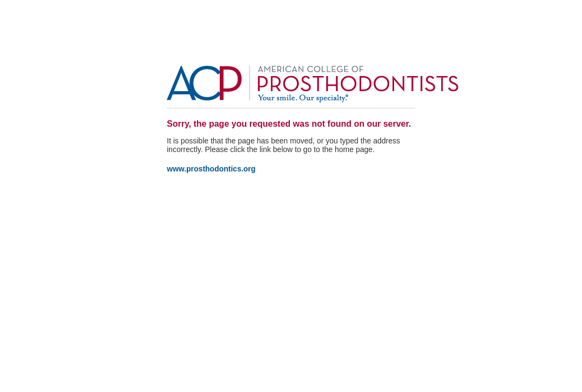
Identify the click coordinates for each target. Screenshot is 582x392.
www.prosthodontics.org (211, 169)
